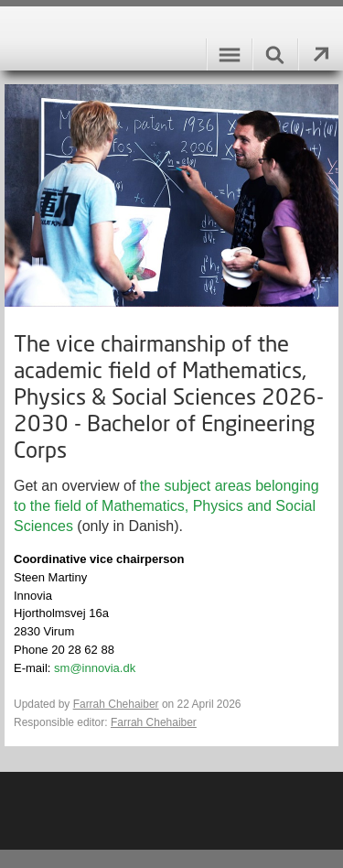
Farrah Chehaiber (116, 704)
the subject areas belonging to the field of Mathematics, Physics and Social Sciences (166, 506)
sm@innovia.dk (95, 668)
